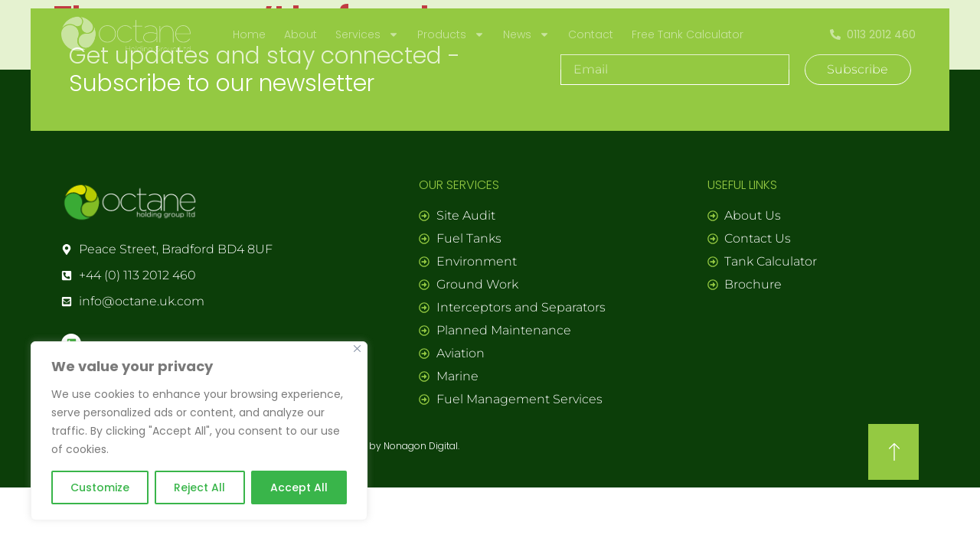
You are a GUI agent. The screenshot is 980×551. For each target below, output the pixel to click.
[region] (199, 431)
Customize (100, 487)
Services (367, 34)
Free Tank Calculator (688, 34)
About (301, 34)
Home (249, 34)
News (526, 34)
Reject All (199, 487)
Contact (591, 34)
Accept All (299, 487)
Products (451, 34)
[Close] (357, 349)
